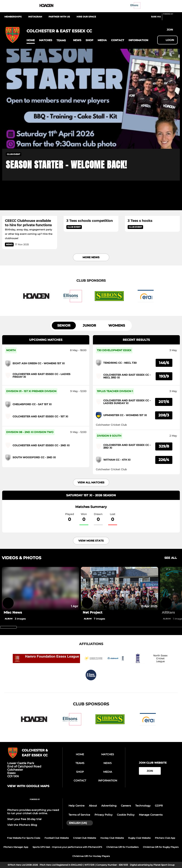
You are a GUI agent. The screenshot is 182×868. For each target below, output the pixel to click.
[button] (31, 40)
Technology (143, 806)
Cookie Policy (126, 815)
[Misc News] (40, 612)
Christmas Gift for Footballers (122, 847)
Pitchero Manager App (16, 847)
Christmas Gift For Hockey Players (91, 856)
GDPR (159, 806)
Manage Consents (151, 815)
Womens (117, 326)
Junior (89, 326)
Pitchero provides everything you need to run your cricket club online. (33, 812)
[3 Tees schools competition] (91, 200)
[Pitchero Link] (170, 18)
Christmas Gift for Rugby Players (161, 847)
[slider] (8, 627)
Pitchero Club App (165, 838)
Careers (126, 806)
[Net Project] (120, 589)
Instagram (35, 17)
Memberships (13, 17)
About (93, 806)
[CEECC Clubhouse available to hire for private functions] (30, 200)
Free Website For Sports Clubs (24, 838)
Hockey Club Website (112, 838)
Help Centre (77, 806)
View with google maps (28, 786)
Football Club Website (57, 838)
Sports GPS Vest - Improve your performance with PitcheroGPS (67, 847)
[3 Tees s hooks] (152, 200)
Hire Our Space (86, 17)
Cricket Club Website (85, 838)
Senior (64, 326)
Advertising (109, 806)
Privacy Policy (104, 815)
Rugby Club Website (139, 838)
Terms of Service (79, 815)
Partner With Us (59, 17)
